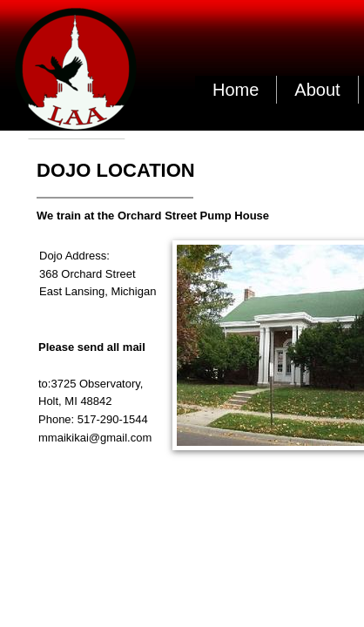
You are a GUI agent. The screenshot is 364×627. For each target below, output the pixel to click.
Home (236, 90)
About (317, 90)
